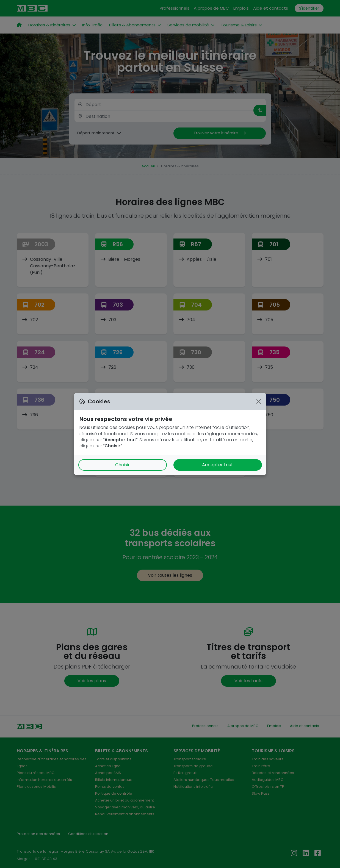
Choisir (122, 465)
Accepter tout (218, 465)
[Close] (259, 401)
